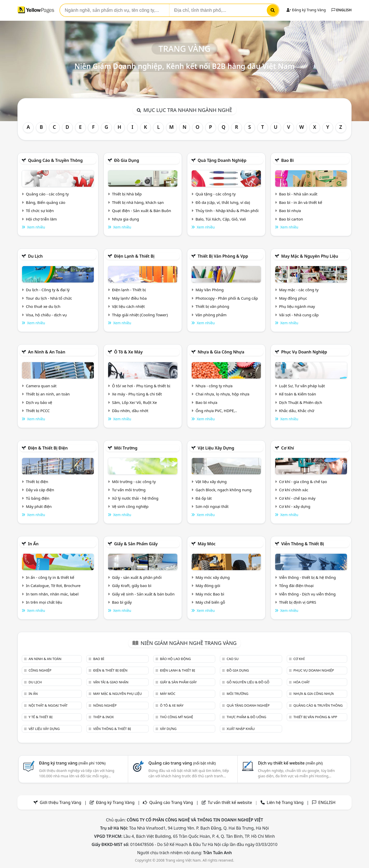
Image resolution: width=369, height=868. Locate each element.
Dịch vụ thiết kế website (290, 763)
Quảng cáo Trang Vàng (171, 802)
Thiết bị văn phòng (212, 306)
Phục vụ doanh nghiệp (304, 352)
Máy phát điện (39, 506)
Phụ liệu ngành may (297, 306)
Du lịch (35, 256)
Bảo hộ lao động (175, 659)
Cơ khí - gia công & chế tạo (303, 482)
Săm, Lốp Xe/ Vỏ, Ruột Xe (134, 402)
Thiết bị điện (37, 482)
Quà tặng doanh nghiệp (222, 160)
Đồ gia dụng (127, 160)
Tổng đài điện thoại (296, 585)
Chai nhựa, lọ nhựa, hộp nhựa (222, 394)
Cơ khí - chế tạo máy (297, 498)
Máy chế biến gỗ (210, 602)
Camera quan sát (41, 386)
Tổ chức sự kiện (40, 211)
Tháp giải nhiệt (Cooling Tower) (140, 315)
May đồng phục (293, 298)
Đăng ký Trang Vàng (306, 10)
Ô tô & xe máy (128, 352)
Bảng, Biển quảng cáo (46, 202)
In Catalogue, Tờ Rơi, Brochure (53, 585)
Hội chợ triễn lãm (41, 219)
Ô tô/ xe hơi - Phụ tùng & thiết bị (141, 386)
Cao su (233, 659)
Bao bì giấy (122, 602)
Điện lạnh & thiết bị (134, 256)
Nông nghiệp (105, 705)
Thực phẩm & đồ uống (247, 717)
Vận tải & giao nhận (111, 682)
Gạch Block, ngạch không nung (224, 490)
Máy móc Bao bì (210, 594)
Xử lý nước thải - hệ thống (135, 498)
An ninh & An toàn (47, 352)
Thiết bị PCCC (38, 411)
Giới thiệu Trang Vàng (60, 802)
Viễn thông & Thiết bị (303, 544)
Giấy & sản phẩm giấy (136, 544)
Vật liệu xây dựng (216, 448)
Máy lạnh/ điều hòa (129, 298)
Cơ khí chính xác (294, 490)
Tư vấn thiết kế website (230, 802)
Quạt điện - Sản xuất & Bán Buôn (142, 211)
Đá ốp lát (204, 498)
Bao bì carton (291, 219)
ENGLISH (342, 10)
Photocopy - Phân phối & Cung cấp (227, 298)
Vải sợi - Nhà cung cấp (299, 315)
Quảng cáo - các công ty (47, 194)
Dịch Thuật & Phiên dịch (301, 402)
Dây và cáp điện (40, 490)
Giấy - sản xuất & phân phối (137, 577)
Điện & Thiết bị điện (48, 448)
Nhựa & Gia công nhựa (221, 352)
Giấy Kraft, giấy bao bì (132, 585)
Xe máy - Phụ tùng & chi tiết (137, 394)
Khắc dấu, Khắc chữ (297, 411)
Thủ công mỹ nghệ (176, 717)
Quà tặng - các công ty (216, 194)
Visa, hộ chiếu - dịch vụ (46, 315)
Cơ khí (288, 448)
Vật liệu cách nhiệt (128, 306)
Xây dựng (168, 729)
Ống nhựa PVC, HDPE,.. (216, 411)
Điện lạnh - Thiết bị (129, 290)
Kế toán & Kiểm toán (298, 394)
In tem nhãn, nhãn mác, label (52, 594)
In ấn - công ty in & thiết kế (50, 577)
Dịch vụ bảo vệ (39, 402)
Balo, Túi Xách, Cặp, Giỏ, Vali (221, 219)
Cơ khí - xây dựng (295, 506)
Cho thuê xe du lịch (43, 306)
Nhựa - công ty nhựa (214, 386)
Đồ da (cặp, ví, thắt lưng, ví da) (223, 202)
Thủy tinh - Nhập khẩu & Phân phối (227, 211)
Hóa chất (302, 682)
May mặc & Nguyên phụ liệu (310, 256)
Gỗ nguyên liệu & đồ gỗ (248, 682)
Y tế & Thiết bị (40, 717)
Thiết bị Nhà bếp (127, 194)
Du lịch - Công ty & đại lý (48, 290)
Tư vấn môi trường (129, 490)
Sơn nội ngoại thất (212, 506)
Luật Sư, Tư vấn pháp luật (302, 386)
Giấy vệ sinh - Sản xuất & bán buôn (143, 594)
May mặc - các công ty (299, 290)
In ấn (33, 544)
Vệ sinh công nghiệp (130, 506)
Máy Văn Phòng (210, 290)
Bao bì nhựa (290, 211)
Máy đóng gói (208, 585)
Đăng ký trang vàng (72, 763)
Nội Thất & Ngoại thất (48, 705)
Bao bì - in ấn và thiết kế (301, 202)
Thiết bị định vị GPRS (298, 602)
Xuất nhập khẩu (241, 729)
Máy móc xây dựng (213, 577)
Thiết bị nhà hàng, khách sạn (138, 202)
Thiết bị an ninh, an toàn (48, 394)
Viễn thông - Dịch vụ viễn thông (307, 594)
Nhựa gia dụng (126, 219)
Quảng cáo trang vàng (182, 763)
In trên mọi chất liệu (44, 602)
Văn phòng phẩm (211, 315)
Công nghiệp (40, 670)
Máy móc (207, 544)
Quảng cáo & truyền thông (55, 160)
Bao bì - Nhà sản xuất (298, 194)
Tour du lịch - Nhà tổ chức (49, 298)
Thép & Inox (104, 717)
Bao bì (287, 160)
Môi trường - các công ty (134, 482)
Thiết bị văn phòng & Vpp (223, 256)
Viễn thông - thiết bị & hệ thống (307, 577)
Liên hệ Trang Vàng (285, 802)
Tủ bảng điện (38, 498)
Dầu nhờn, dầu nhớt (130, 411)
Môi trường (126, 448)
